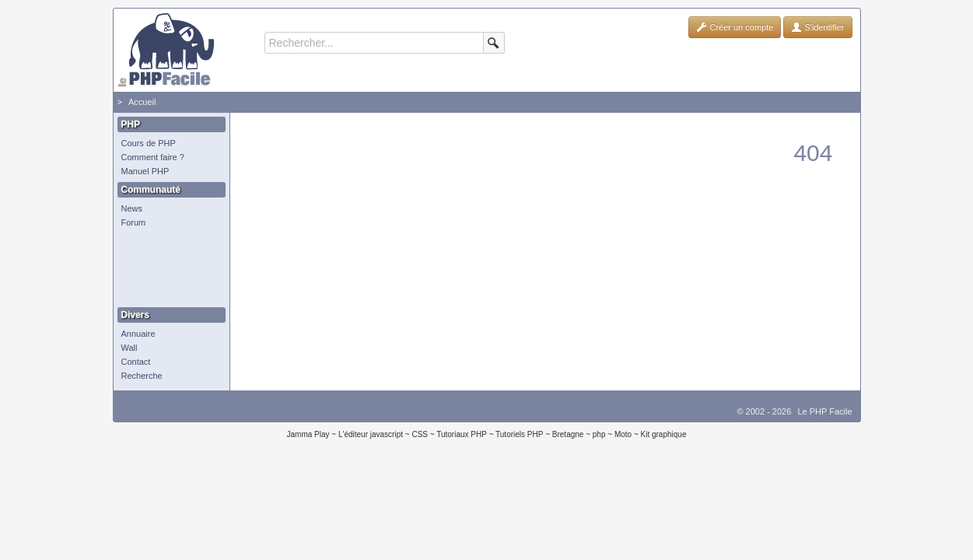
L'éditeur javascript (371, 434)
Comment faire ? (153, 157)
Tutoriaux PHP (462, 434)
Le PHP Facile (824, 411)
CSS (420, 434)
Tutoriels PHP (519, 434)
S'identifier (817, 27)
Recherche (142, 376)
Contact (136, 362)
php (599, 434)
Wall (129, 348)
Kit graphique (664, 434)
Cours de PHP (149, 143)
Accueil (142, 102)
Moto (623, 434)
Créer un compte (735, 27)
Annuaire (138, 334)
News (132, 208)
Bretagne (568, 434)
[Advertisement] (168, 268)
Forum (134, 222)
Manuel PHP (145, 171)
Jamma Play (308, 434)
